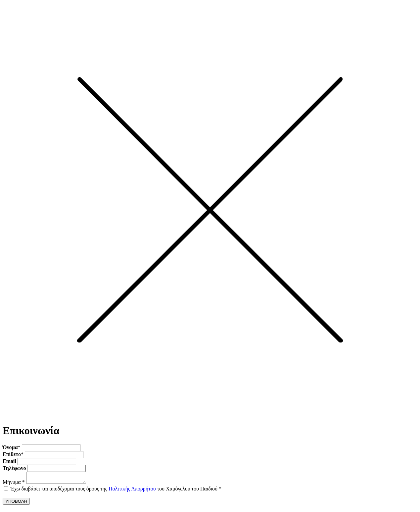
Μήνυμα (14, 484)
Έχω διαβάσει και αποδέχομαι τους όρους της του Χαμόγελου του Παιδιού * (116, 491)
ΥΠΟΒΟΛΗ (16, 503)
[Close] (210, 416)
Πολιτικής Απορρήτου (132, 491)
